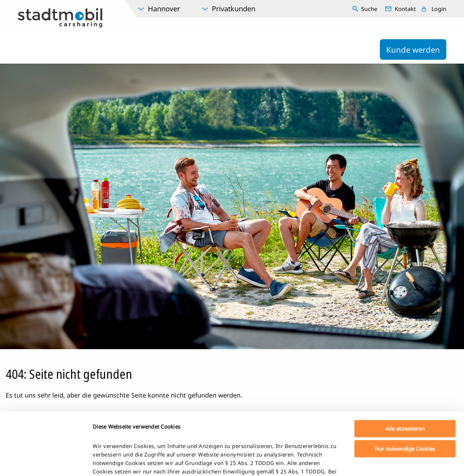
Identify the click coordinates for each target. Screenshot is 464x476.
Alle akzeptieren (405, 366)
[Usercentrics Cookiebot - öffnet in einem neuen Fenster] (46, 462)
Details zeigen (373, 462)
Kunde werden (413, 49)
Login (439, 9)
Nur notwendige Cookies (405, 386)
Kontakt (405, 9)
